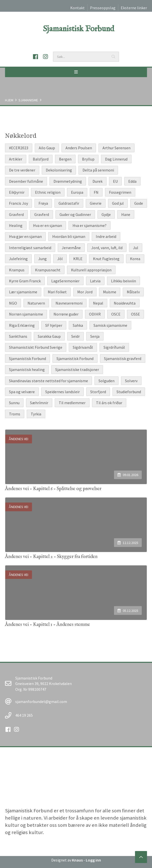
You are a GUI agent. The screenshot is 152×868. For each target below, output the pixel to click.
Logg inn (93, 860)
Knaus (77, 860)
